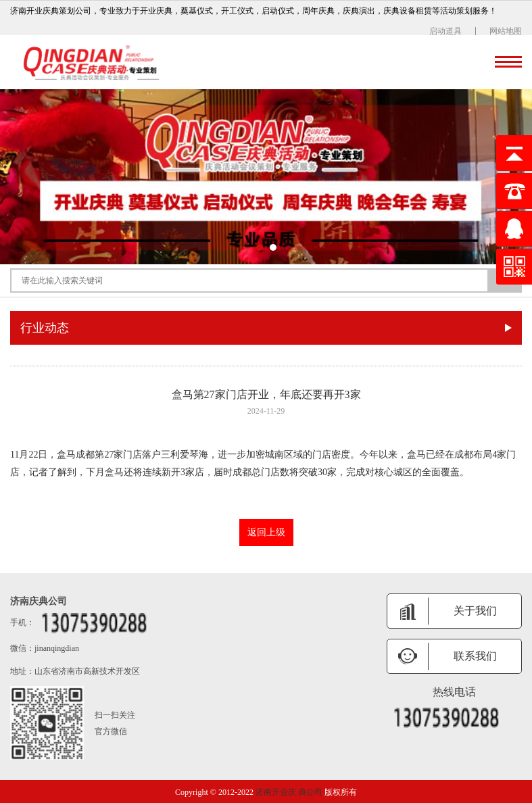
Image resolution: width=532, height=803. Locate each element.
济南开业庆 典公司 (289, 792)
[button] (260, 247)
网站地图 (506, 31)
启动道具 (445, 31)
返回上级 (266, 532)
